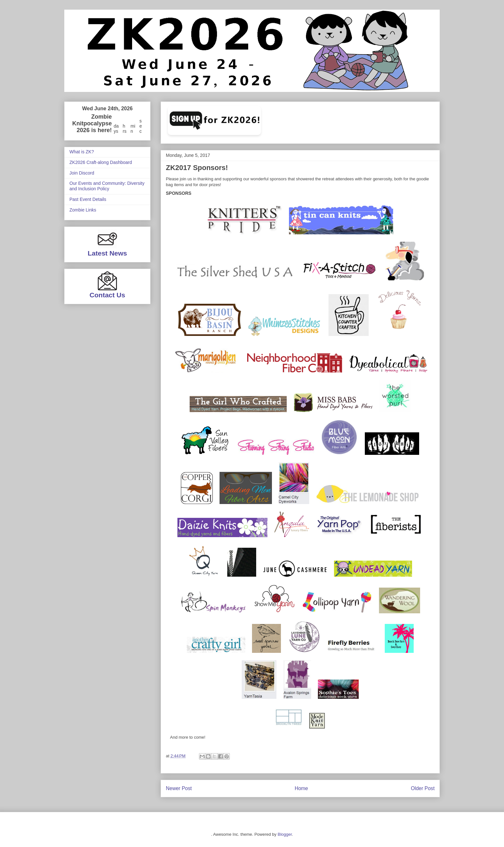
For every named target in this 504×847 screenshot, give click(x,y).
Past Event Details (88, 199)
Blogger (285, 834)
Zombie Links (83, 210)
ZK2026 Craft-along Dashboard (101, 162)
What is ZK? (82, 152)
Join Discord (82, 173)
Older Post (423, 788)
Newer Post (179, 788)
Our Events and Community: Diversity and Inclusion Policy (107, 186)
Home (301, 788)
